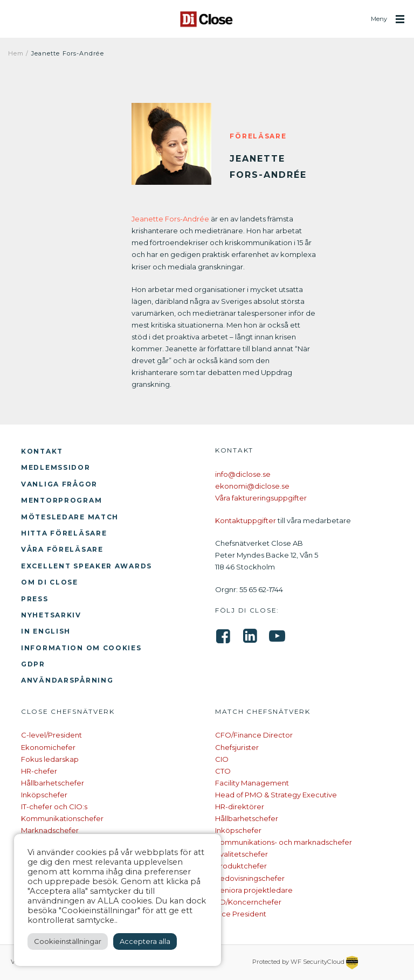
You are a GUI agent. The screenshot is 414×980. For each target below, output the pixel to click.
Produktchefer (241, 866)
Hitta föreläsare (64, 533)
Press (35, 599)
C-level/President (51, 735)
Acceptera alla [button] (145, 941)
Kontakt (42, 451)
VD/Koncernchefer (248, 902)
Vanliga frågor (59, 484)
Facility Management (252, 783)
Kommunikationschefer (62, 818)
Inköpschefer (44, 795)
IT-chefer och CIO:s (54, 807)
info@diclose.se (243, 474)
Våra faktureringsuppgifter (261, 498)
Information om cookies (81, 648)
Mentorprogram (61, 500)
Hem (16, 53)
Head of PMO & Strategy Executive (276, 795)
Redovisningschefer (250, 878)
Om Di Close (50, 582)
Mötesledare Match (70, 517)
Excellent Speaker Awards (87, 566)
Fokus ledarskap (50, 759)
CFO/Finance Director (254, 735)
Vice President (241, 914)
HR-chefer (39, 771)
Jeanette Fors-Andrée (170, 219)
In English (46, 631)
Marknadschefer (50, 830)
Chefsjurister (237, 747)
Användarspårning (67, 680)
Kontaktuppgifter (246, 520)
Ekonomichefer (48, 747)
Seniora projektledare (254, 890)
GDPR (33, 664)
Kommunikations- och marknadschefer (284, 842)
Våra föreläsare (62, 549)
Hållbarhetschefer (53, 783)
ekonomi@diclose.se (252, 486)
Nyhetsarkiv (51, 615)
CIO (222, 759)
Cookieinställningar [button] (68, 941)
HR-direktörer (240, 807)
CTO (223, 771)
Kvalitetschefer (241, 854)
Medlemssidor (56, 467)
